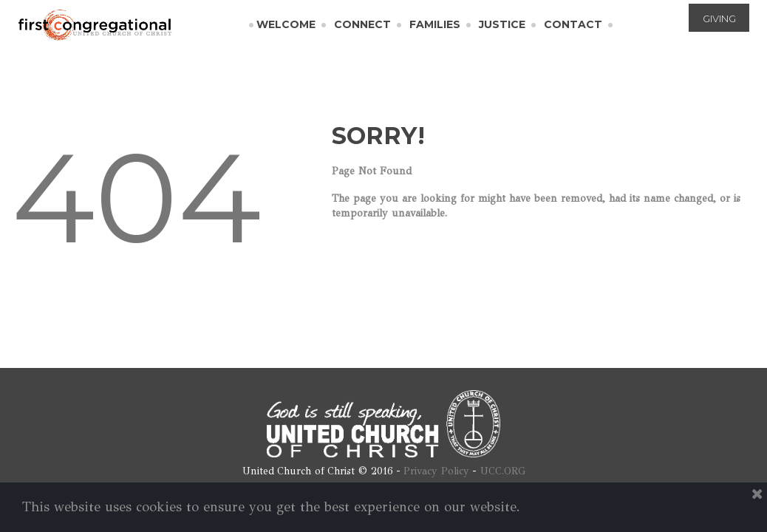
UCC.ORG (503, 471)
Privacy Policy (436, 471)
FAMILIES (435, 24)
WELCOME (286, 24)
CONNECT (362, 24)
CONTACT (573, 24)
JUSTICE (502, 24)
